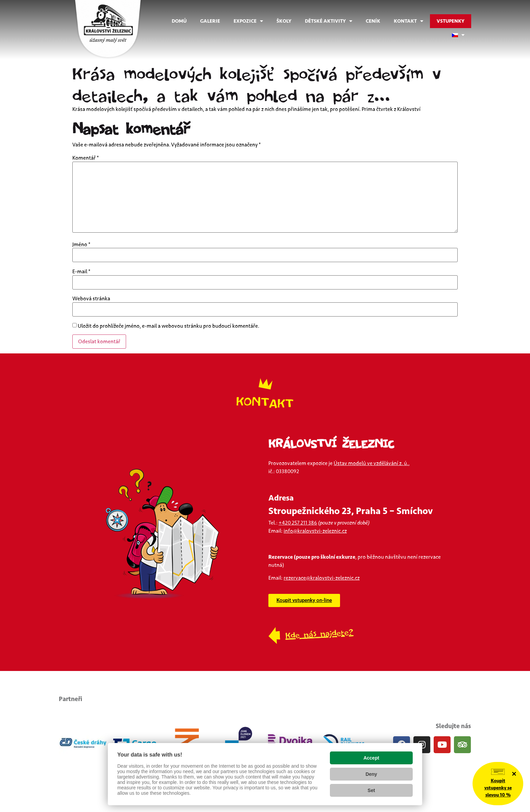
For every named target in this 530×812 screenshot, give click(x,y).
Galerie (210, 21)
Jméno (81, 245)
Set (371, 790)
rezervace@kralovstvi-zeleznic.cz (322, 578)
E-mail (81, 272)
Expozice (248, 21)
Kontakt (408, 21)
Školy (284, 21)
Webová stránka (91, 299)
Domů (179, 21)
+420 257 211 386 (298, 523)
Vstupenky (451, 21)
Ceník (373, 21)
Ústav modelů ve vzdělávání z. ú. (371, 463)
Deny (371, 774)
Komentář (86, 158)
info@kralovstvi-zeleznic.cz (315, 531)
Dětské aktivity (329, 21)
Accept (371, 758)
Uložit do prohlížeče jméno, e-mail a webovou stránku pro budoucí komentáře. (168, 326)
